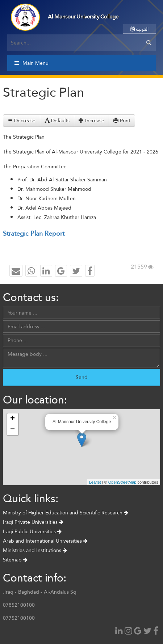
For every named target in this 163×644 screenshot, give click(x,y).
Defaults (57, 121)
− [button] (12, 430)
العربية (139, 29)
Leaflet (95, 482)
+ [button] (12, 419)
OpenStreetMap (122, 482)
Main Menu (32, 63)
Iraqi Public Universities (32, 531)
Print (122, 121)
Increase (91, 121)
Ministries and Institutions (35, 550)
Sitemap (15, 560)
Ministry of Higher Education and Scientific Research (66, 513)
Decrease (22, 121)
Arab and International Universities (45, 541)
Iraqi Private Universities (33, 522)
